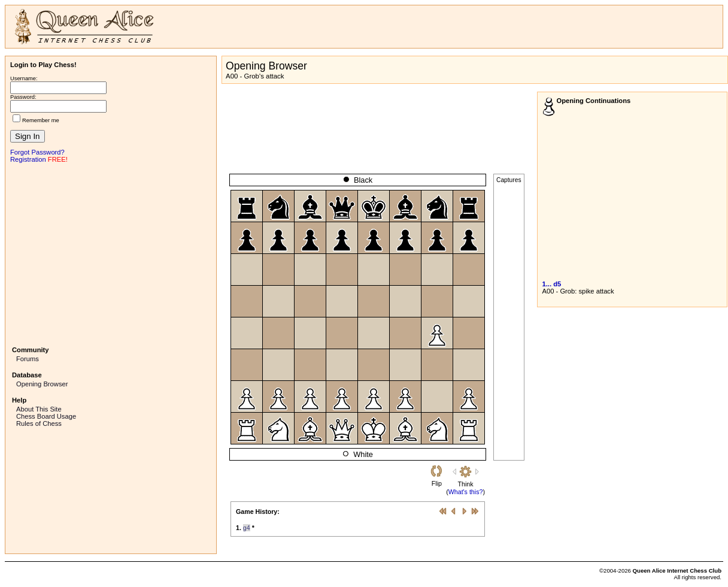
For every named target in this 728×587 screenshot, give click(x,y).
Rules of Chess (39, 423)
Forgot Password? (37, 152)
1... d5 (552, 284)
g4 (247, 528)
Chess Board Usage (46, 416)
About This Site (39, 409)
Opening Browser (42, 384)
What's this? (466, 492)
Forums (28, 359)
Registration (28, 159)
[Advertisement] (111, 253)
